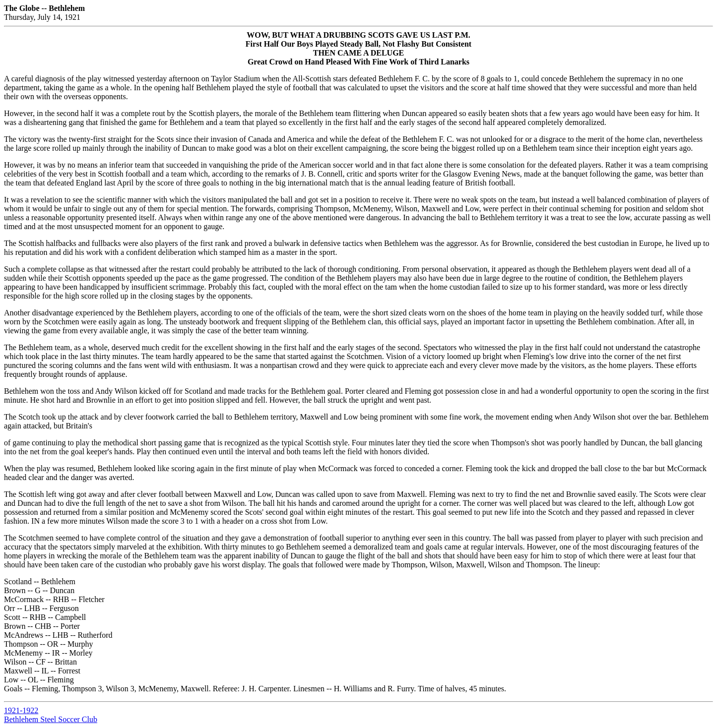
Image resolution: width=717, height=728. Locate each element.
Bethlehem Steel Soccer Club (51, 719)
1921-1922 (21, 710)
